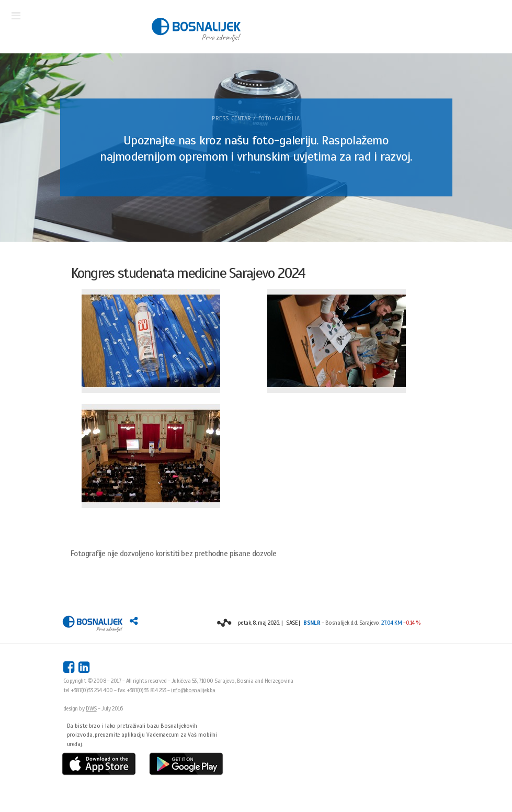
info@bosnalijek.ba (193, 690)
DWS (91, 708)
